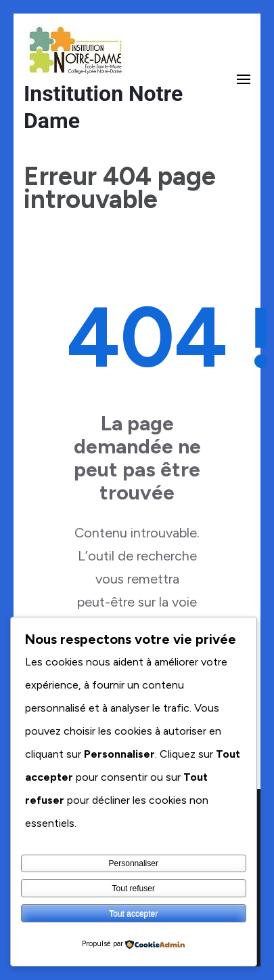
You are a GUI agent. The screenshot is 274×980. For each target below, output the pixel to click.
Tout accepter (133, 914)
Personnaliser (134, 863)
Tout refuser (134, 889)
